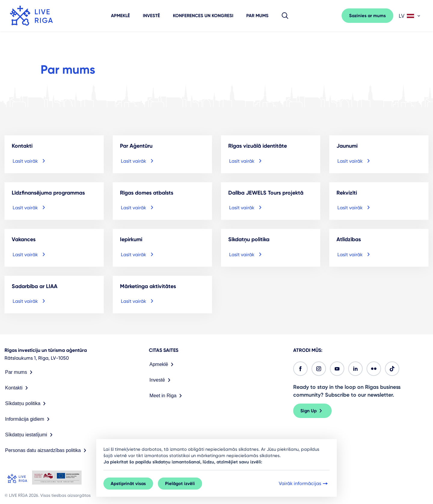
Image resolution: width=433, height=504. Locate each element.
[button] (285, 16)
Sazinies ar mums (367, 16)
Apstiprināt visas (128, 484)
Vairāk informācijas (304, 484)
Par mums (257, 16)
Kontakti (18, 388)
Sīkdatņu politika (27, 404)
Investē (151, 16)
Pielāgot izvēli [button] (180, 484)
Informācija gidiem (29, 419)
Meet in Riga (167, 396)
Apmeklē (120, 16)
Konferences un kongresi (203, 16)
